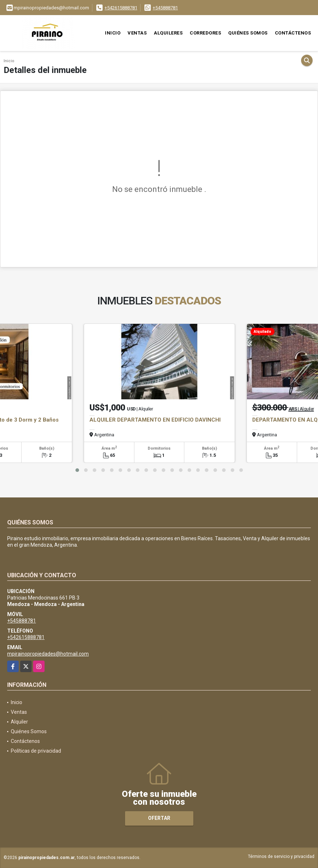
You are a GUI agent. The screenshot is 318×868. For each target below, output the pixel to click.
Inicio (113, 33)
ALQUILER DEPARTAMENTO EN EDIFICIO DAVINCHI (155, 420)
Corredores (205, 33)
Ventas (137, 33)
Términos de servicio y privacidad (281, 856)
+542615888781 (121, 8)
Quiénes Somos (248, 33)
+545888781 (165, 8)
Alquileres (168, 33)
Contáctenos (293, 33)
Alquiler (19, 722)
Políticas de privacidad (36, 751)
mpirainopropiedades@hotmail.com (48, 654)
